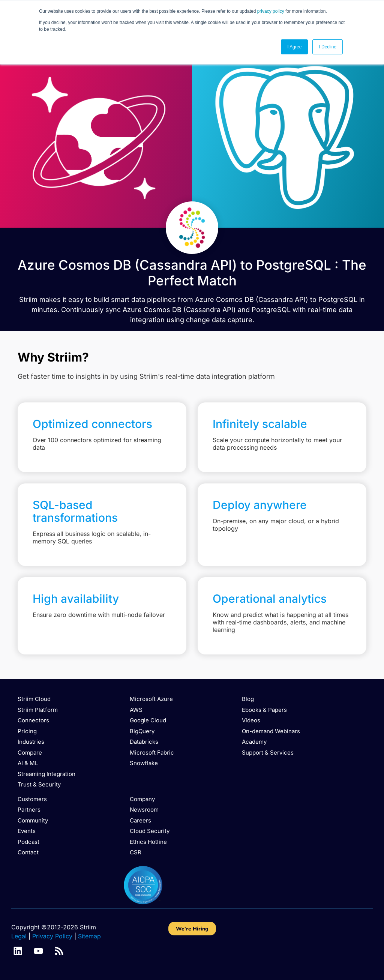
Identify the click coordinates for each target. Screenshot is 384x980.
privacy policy (271, 11)
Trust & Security (39, 784)
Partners (29, 810)
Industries (31, 742)
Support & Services (268, 753)
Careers (140, 820)
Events (27, 831)
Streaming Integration (46, 774)
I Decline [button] (328, 47)
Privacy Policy (52, 936)
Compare (30, 753)
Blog (248, 699)
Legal (19, 936)
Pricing (27, 731)
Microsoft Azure (151, 699)
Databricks (144, 742)
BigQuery (142, 731)
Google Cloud (148, 720)
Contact (28, 852)
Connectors (33, 720)
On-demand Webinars (271, 731)
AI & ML (28, 763)
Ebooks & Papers (264, 710)
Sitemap (89, 936)
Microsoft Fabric (152, 753)
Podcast (28, 842)
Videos (251, 720)
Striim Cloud (34, 699)
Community (33, 820)
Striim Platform (38, 710)
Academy (254, 742)
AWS (136, 710)
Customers (32, 799)
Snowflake (144, 763)
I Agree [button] (294, 47)
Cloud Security (150, 831)
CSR (136, 852)
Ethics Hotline (148, 842)
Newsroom (144, 810)
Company (142, 799)
